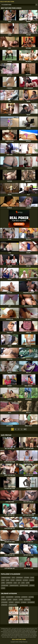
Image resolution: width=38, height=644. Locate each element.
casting (32, 597)
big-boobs (5, 605)
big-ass (18, 602)
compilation (32, 602)
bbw (4, 583)
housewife (5, 602)
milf (28, 583)
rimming (18, 597)
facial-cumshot (13, 605)
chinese (26, 580)
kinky (21, 600)
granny (32, 580)
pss (8, 580)
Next (25, 429)
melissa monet (25, 585)
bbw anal (19, 580)
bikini (10, 600)
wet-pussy (28, 600)
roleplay (24, 602)
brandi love (20, 578)
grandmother (10, 597)
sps (16, 583)
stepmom (25, 597)
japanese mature (6, 578)
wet (4, 597)
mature (32, 585)
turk (4, 580)
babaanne (10, 583)
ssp (24, 583)
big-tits (16, 600)
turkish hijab (5, 585)
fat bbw (27, 578)
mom (13, 580)
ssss (4, 588)
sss (14, 578)
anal (33, 578)
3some (12, 602)
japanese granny (15, 585)
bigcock (4, 600)
